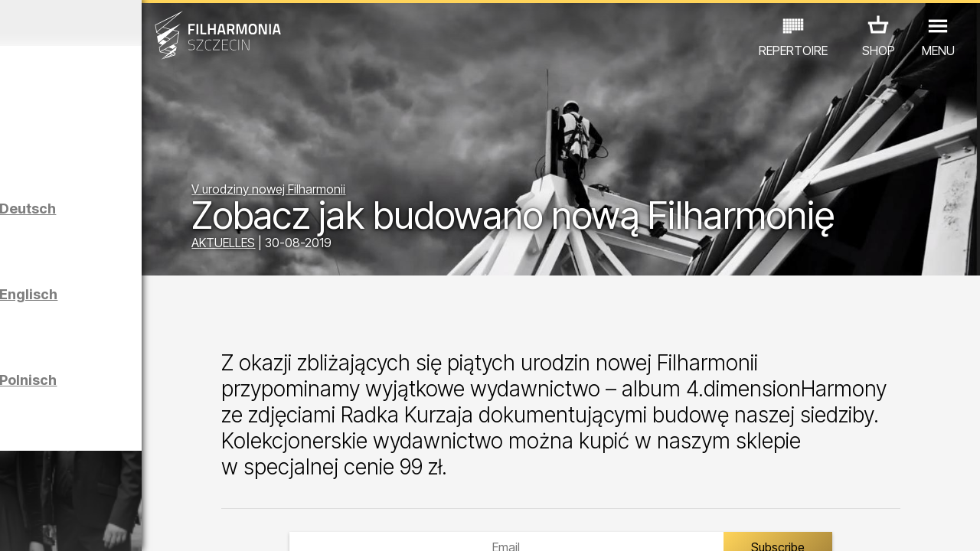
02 (35, 525)
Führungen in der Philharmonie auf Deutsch (140, 237)
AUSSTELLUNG (185, 463)
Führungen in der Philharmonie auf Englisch (140, 323)
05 (94, 525)
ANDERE (123, 484)
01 (15, 525)
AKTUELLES (330, 246)
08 (153, 525)
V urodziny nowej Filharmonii (376, 155)
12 (232, 525)
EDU (115, 463)
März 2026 (127, 23)
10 (193, 525)
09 (173, 525)
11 (212, 525)
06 (113, 525)
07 (134, 525)
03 (54, 525)
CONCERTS (54, 463)
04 (74, 525)
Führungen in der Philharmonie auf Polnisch (140, 408)
